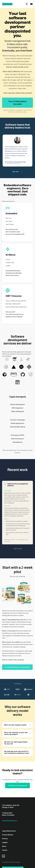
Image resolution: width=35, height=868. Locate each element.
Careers (5, 850)
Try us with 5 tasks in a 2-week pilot (17, 667)
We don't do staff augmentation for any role (17, 743)
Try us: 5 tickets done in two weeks (17, 103)
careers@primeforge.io (10, 821)
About (4, 846)
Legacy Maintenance (9, 831)
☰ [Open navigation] (27, 4)
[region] (17, 151)
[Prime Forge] (7, 4)
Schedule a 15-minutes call (17, 785)
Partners (5, 839)
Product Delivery (8, 835)
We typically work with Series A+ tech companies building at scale (17, 752)
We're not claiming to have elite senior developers (17, 733)
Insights (5, 842)
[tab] (14, 172)
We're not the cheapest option (17, 725)
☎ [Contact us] (31, 4)
